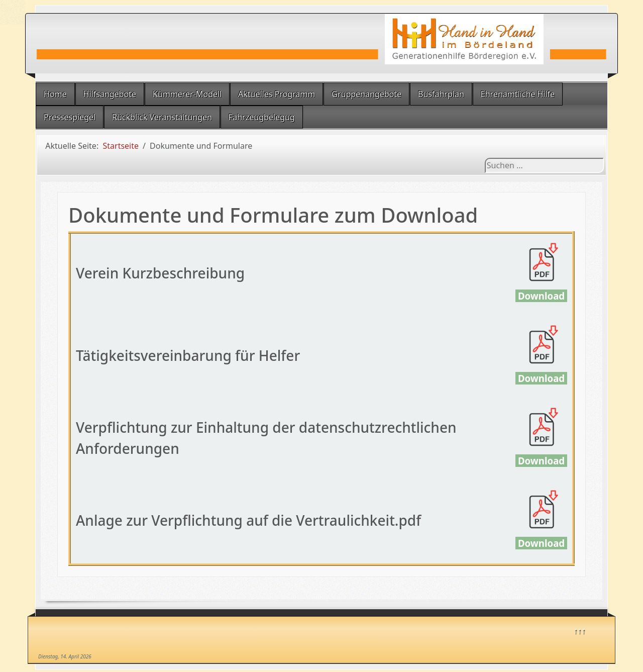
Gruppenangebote (366, 94)
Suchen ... (485, 158)
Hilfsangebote (110, 94)
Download (541, 296)
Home (55, 94)
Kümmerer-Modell (187, 94)
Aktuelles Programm (277, 94)
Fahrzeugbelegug (262, 117)
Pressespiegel (70, 117)
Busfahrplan (441, 94)
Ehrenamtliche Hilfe (518, 94)
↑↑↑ (580, 630)
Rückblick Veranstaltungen (162, 117)
